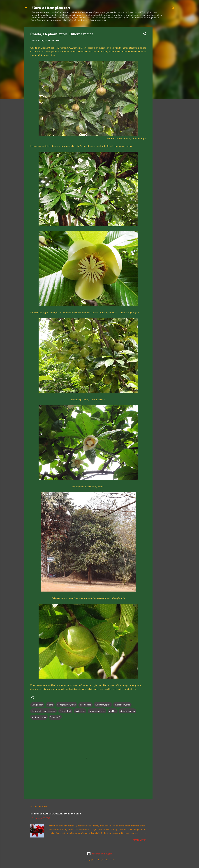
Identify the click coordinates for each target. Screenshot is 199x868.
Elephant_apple (103, 705)
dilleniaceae (86, 705)
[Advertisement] (165, 74)
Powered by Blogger (100, 854)
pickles (113, 711)
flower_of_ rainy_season (44, 711)
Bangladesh (37, 705)
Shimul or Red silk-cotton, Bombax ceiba (56, 814)
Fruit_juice (80, 711)
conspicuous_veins (66, 705)
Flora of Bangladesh (51, 7)
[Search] (173, 8)
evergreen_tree (122, 705)
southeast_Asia (39, 717)
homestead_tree (97, 711)
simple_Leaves (127, 711)
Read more (140, 840)
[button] (144, 34)
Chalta (50, 705)
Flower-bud (65, 711)
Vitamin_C (55, 717)
